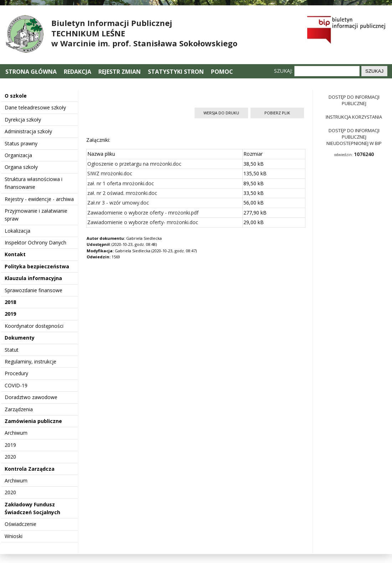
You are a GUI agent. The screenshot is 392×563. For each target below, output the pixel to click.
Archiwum (16, 433)
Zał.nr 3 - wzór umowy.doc (118, 203)
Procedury (16, 373)
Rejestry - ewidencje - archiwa (39, 199)
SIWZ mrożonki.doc (110, 173)
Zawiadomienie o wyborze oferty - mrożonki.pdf (143, 213)
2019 (10, 314)
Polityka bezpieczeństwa (37, 266)
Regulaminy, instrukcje (30, 361)
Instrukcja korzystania (354, 117)
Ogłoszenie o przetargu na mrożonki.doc (134, 164)
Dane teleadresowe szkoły (35, 107)
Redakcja (78, 72)
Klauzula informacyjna (33, 278)
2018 (10, 302)
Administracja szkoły (28, 131)
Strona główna (32, 72)
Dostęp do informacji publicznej (354, 100)
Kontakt (15, 254)
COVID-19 (16, 385)
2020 (10, 457)
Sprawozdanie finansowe (33, 290)
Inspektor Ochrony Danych (35, 242)
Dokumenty (20, 338)
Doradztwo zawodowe (31, 397)
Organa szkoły (21, 167)
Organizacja (18, 155)
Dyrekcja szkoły (23, 120)
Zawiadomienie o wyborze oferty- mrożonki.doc (143, 222)
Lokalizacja (17, 231)
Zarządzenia (19, 409)
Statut (12, 350)
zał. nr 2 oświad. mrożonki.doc (122, 193)
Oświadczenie (20, 524)
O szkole (16, 96)
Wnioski (14, 536)
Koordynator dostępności (34, 326)
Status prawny (21, 143)
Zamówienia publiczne (33, 421)
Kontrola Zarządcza (30, 469)
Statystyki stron (176, 72)
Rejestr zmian (120, 72)
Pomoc (222, 72)
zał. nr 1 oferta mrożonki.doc (121, 183)
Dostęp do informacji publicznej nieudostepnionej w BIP (354, 137)
